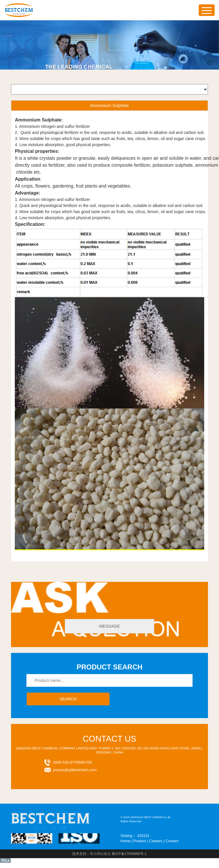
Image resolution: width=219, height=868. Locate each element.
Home (125, 841)
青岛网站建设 (100, 854)
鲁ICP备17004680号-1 (129, 854)
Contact (172, 841)
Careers (156, 841)
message (109, 626)
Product (140, 841)
